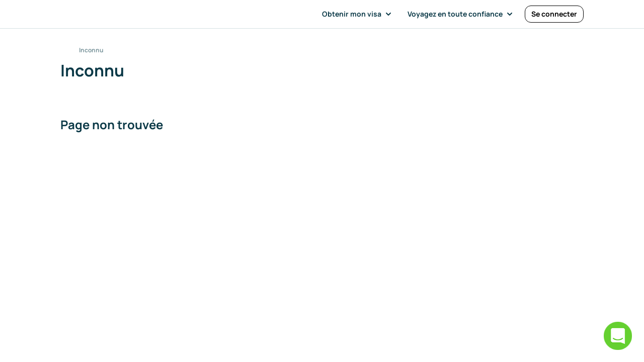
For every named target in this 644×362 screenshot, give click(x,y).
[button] (359, 14)
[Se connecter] (554, 14)
